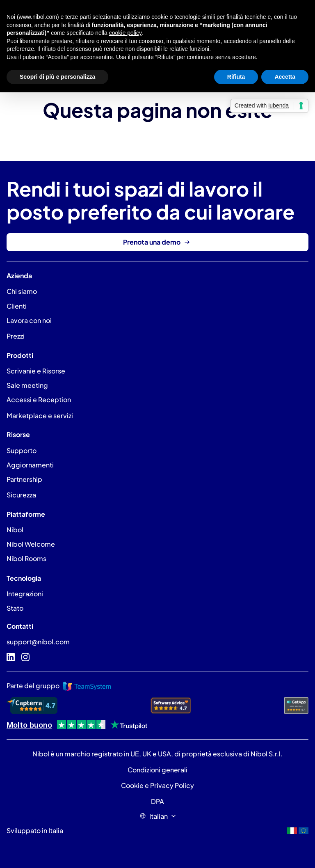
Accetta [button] (285, 77)
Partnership (24, 479)
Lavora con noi (29, 320)
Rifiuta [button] (236, 77)
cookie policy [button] (125, 33)
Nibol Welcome (31, 544)
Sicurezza (21, 495)
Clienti (17, 306)
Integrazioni (25, 594)
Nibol (15, 530)
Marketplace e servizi (40, 416)
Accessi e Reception (39, 400)
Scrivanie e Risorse (36, 371)
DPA (157, 801)
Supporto (22, 450)
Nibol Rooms (26, 558)
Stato (15, 608)
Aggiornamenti (30, 465)
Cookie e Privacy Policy (157, 785)
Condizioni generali (157, 770)
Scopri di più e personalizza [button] (57, 77)
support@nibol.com (38, 642)
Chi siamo (22, 291)
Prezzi (16, 336)
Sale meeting (27, 385)
